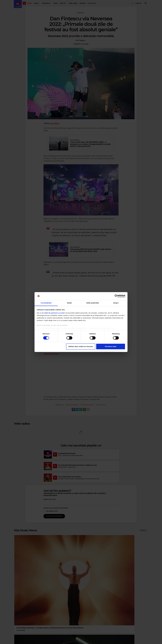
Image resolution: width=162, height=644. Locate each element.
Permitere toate (111, 346)
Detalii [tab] (69, 303)
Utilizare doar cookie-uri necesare (81, 346)
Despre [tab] (116, 303)
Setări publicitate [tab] (93, 303)
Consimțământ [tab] (46, 303)
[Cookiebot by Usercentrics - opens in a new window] (116, 296)
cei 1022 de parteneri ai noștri (53, 313)
